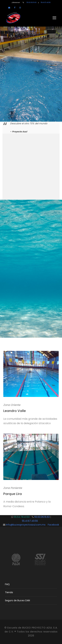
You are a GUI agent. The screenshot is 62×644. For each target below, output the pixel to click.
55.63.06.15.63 (32, 2)
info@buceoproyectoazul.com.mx (26, 525)
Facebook (53, 525)
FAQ (7, 584)
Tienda (9, 592)
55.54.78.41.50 (23, 517)
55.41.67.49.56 (45, 2)
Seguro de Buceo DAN (17, 600)
